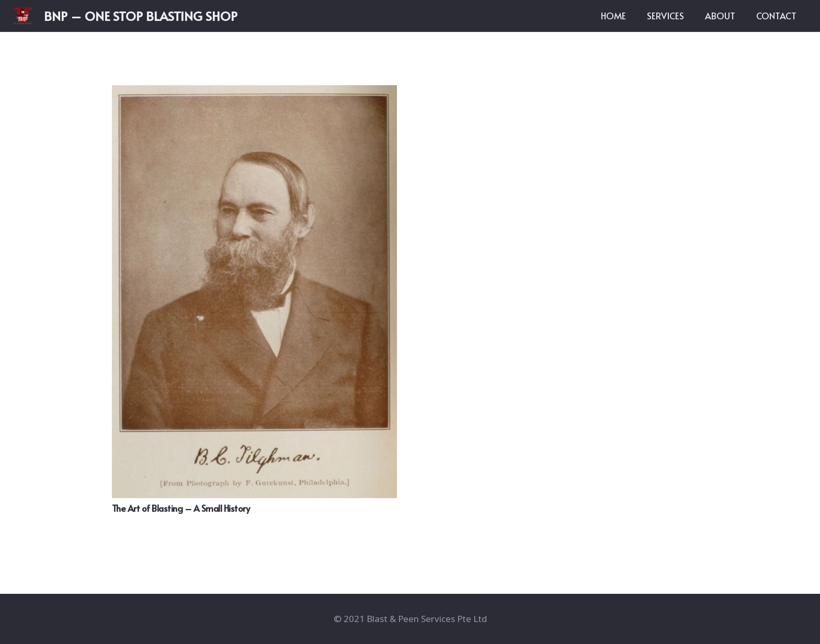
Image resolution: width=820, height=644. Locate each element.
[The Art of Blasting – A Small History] (254, 292)
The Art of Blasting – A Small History (181, 508)
